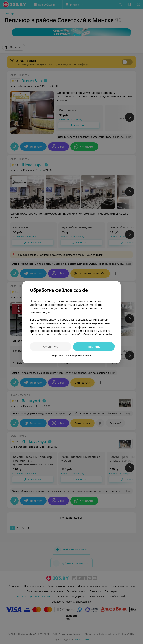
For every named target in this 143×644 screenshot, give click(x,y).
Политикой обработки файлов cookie (87, 334)
